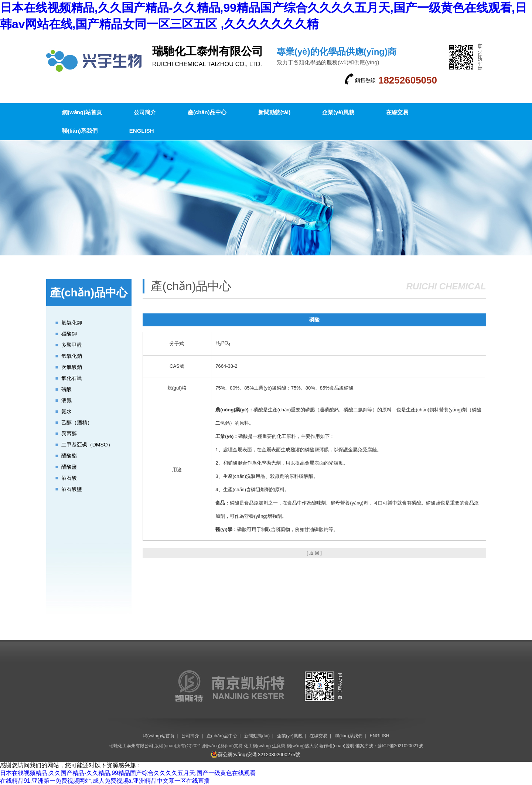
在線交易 (397, 112)
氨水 (66, 411)
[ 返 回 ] (314, 553)
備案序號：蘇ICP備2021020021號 (389, 746)
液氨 (66, 400)
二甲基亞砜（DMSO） (87, 445)
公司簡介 (145, 112)
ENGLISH (142, 131)
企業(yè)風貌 (338, 112)
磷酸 (66, 389)
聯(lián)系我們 (80, 131)
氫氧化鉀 (72, 323)
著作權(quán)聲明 (337, 746)
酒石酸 (69, 478)
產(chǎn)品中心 (207, 112)
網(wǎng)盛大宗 (302, 746)
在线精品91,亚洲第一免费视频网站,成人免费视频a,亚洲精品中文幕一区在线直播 (105, 781)
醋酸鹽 (69, 467)
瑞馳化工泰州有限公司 (131, 746)
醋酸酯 (69, 456)
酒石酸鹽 (72, 489)
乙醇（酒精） (77, 422)
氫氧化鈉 (72, 356)
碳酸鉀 (69, 334)
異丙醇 (69, 434)
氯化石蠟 (72, 378)
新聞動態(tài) (274, 112)
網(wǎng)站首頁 (82, 112)
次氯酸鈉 (72, 367)
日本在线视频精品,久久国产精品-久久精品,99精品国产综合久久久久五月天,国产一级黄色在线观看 (128, 773)
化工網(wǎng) (257, 746)
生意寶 (279, 746)
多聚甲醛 (72, 345)
